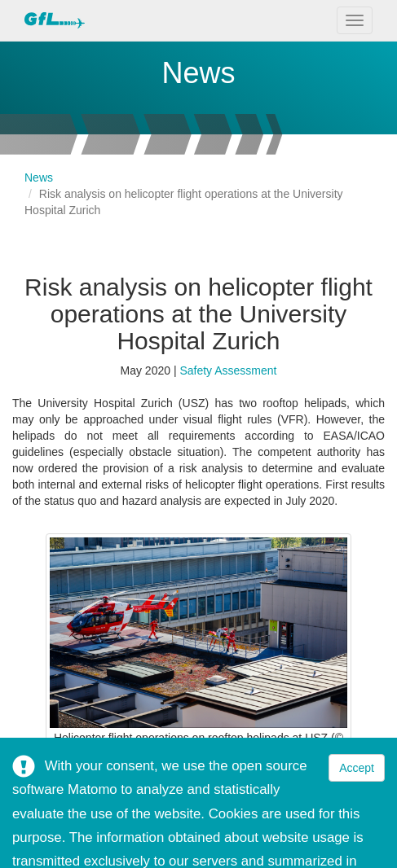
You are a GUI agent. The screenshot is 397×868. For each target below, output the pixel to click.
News (39, 178)
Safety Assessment (228, 370)
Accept (357, 768)
